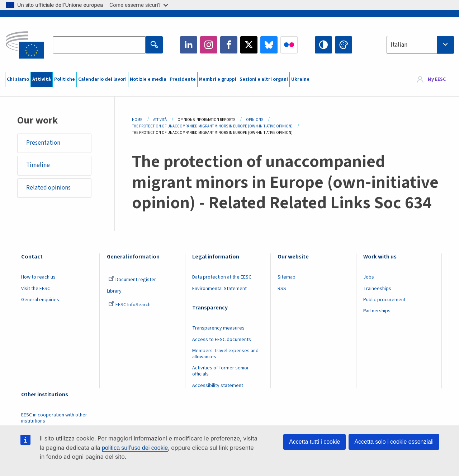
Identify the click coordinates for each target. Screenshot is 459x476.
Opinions (255, 120)
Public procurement (384, 300)
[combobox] (420, 45)
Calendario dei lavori (102, 79)
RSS (282, 289)
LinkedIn (189, 45)
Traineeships (377, 289)
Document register (132, 280)
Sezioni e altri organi (264, 79)
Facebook (229, 45)
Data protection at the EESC (222, 277)
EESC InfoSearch (129, 305)
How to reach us (38, 277)
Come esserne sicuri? (139, 5)
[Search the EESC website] (99, 45)
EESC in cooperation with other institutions (54, 418)
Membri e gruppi (218, 79)
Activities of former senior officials (221, 371)
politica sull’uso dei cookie (135, 448)
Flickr (289, 45)
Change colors (344, 45)
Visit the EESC (36, 289)
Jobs (369, 277)
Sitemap (287, 277)
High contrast (323, 45)
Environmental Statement (219, 289)
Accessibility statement (218, 386)
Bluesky (269, 45)
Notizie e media (148, 79)
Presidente (183, 79)
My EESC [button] (437, 80)
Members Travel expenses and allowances (225, 354)
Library (114, 291)
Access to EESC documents (222, 340)
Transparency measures (218, 328)
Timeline (38, 165)
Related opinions (48, 188)
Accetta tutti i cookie (314, 442)
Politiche (65, 79)
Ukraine (300, 79)
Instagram (209, 45)
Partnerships (377, 311)
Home (137, 120)
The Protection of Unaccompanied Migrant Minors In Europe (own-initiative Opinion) (212, 126)
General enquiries (40, 300)
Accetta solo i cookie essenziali (394, 442)
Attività (42, 79)
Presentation (43, 143)
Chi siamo (18, 79)
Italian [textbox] (399, 45)
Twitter (249, 45)
